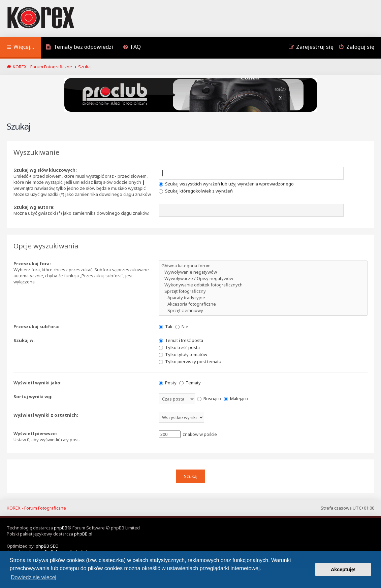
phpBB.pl (83, 534)
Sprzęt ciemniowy (263, 310)
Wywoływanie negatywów (263, 272)
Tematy (190, 383)
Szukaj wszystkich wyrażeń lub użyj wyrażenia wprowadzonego (226, 184)
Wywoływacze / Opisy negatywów (263, 279)
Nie (182, 326)
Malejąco (236, 399)
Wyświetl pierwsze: (35, 434)
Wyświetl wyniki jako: (38, 383)
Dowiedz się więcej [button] (34, 577)
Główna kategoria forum (263, 266)
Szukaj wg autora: (34, 207)
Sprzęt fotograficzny (263, 291)
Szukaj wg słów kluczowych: (45, 170)
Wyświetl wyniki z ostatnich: (46, 415)
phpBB (61, 528)
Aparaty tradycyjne (263, 298)
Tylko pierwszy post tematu (190, 361)
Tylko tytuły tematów (183, 354)
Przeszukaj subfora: (36, 326)
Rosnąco (209, 399)
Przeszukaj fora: (32, 264)
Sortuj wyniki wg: (33, 396)
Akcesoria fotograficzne (263, 304)
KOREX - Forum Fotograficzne (36, 508)
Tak (166, 326)
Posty (168, 383)
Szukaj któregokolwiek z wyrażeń (196, 191)
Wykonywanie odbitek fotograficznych (263, 285)
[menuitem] (80, 48)
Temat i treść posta (181, 340)
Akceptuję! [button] (343, 569)
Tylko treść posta (179, 347)
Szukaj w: (24, 340)
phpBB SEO (47, 546)
